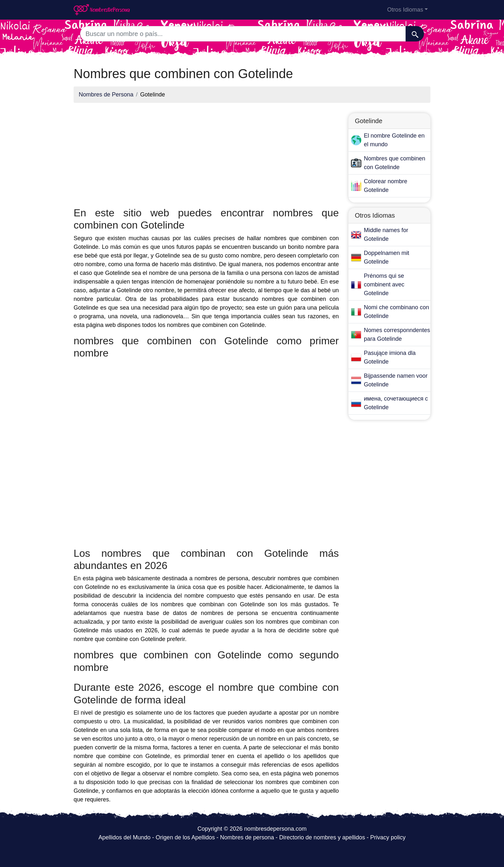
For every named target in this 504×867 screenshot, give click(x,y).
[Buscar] (415, 34)
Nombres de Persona (106, 95)
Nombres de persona (247, 837)
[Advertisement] (206, 153)
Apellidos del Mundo (124, 837)
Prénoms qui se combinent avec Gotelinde (384, 284)
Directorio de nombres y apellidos (322, 837)
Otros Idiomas (405, 10)
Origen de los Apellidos (185, 837)
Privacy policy (388, 837)
